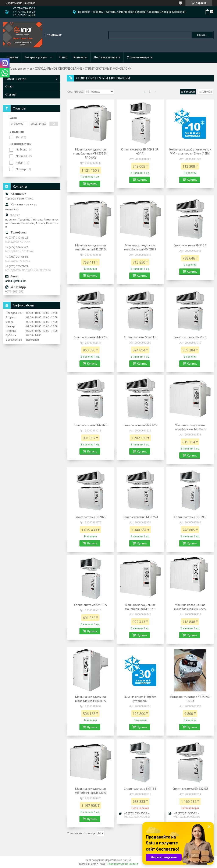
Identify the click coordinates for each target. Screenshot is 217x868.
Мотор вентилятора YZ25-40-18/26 (190, 699)
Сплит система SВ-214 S (190, 337)
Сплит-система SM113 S (90, 605)
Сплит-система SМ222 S (90, 337)
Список (207, 92)
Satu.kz (127, 860)
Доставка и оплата (107, 57)
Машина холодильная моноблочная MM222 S (190, 607)
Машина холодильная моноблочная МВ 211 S (90, 247)
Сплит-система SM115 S (140, 789)
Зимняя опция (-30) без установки (140, 699)
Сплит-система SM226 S (90, 425)
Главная (12, 57)
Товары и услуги (36, 57)
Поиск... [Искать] (202, 35)
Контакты (80, 57)
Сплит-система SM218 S (190, 245)
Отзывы (11, 95)
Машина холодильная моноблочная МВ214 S (190, 427)
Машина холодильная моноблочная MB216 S (140, 607)
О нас (63, 57)
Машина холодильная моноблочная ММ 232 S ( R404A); (90, 153)
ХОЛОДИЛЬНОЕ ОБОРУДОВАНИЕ (58, 69)
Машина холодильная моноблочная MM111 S (90, 699)
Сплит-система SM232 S (140, 425)
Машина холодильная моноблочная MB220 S (90, 791)
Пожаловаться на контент (122, 864)
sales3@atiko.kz (15, 281)
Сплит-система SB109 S (190, 517)
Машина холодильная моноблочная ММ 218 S (140, 247)
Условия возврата (140, 57)
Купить (92, 184)
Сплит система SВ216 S (90, 517)
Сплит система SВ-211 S (140, 337)
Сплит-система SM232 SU (190, 789)
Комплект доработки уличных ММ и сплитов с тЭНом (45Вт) (190, 151)
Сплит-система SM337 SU (140, 517)
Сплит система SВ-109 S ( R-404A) (140, 151)
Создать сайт (14, 3)
